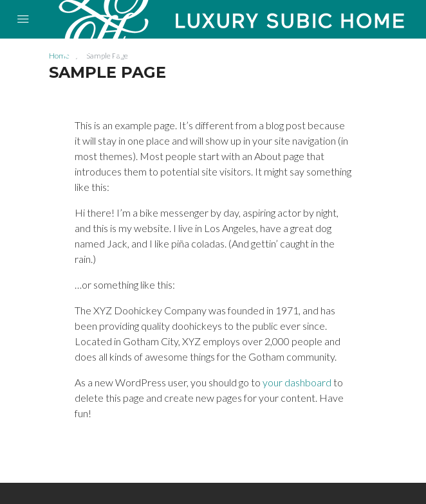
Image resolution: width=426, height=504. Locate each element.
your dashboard (297, 382)
